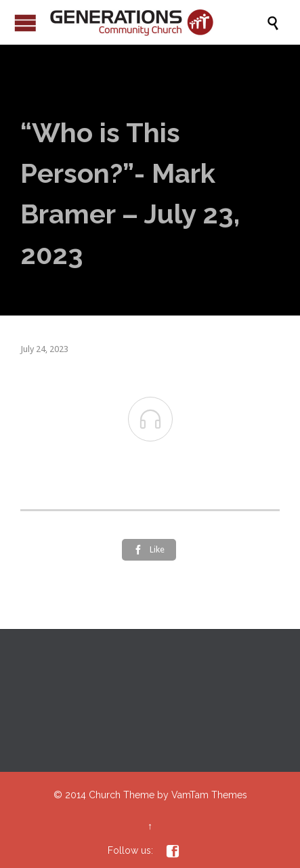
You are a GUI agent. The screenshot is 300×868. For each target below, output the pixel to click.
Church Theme (122, 795)
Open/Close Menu (25, 23)
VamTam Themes (209, 795)
